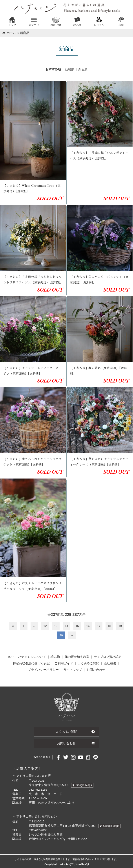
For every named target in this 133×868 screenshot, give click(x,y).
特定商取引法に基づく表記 (31, 663)
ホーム (11, 33)
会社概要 (110, 663)
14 (66, 626)
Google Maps (84, 785)
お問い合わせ (96, 670)
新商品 (25, 33)
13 (56, 626)
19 (120, 626)
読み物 (55, 657)
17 (99, 626)
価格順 (70, 69)
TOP (10, 657)
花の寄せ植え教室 (77, 657)
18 (109, 626)
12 (45, 626)
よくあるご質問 (88, 663)
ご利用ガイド (64, 663)
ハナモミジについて (32, 657)
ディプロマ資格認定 (108, 657)
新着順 (83, 69)
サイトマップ (73, 670)
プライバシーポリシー (43, 670)
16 (88, 626)
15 (77, 626)
